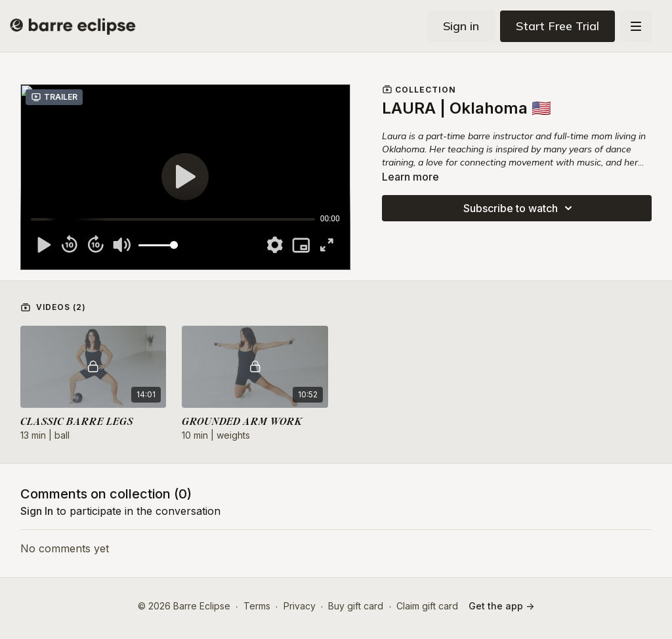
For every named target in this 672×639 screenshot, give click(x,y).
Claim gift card (427, 606)
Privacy (300, 606)
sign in (37, 511)
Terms (257, 606)
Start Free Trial (557, 26)
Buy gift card (356, 606)
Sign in (461, 26)
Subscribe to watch (520, 208)
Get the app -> (501, 606)
